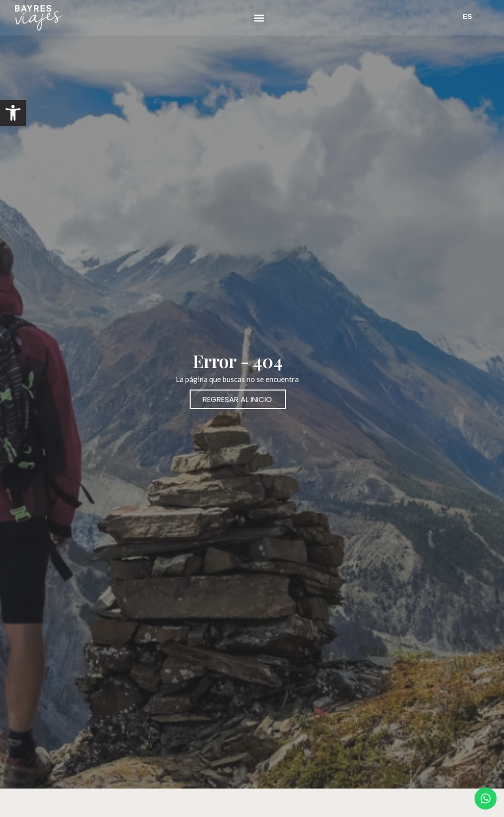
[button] (13, 113)
